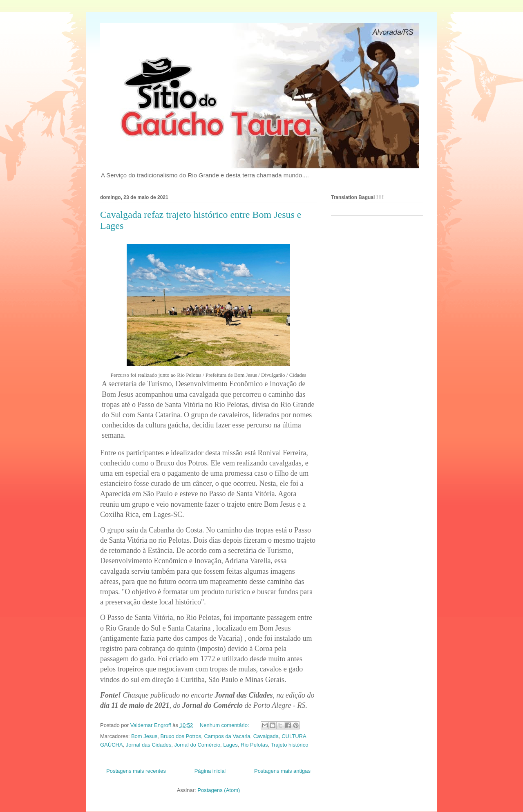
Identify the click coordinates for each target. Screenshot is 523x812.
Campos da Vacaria (227, 736)
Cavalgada (266, 736)
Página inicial (210, 771)
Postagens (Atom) (219, 790)
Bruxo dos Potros (181, 736)
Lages (230, 745)
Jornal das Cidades (149, 745)
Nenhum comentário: (225, 725)
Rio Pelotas (254, 745)
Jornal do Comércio (197, 745)
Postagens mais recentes (136, 771)
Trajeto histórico (289, 745)
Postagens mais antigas (282, 771)
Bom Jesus (144, 736)
